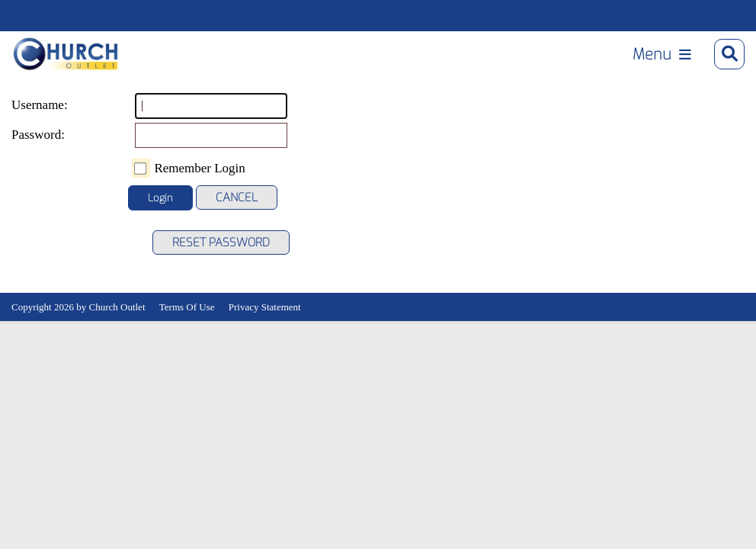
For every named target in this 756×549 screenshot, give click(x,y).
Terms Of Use (187, 307)
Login (160, 198)
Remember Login (199, 168)
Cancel (237, 197)
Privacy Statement (265, 307)
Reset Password (221, 242)
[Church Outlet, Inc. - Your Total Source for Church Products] (66, 54)
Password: (27, 135)
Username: (27, 105)
